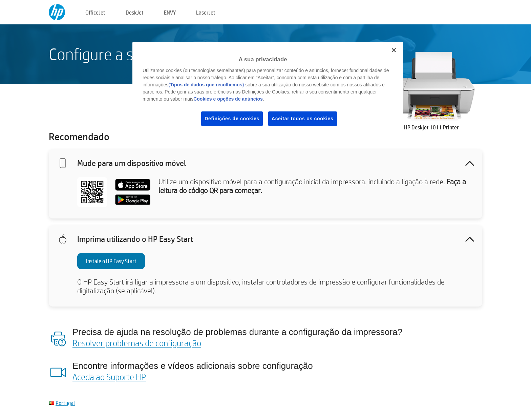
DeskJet (135, 12)
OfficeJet (95, 12)
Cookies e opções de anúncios (228, 99)
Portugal (65, 403)
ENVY (170, 12)
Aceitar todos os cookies (303, 119)
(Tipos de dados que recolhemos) (206, 85)
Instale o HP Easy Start (111, 261)
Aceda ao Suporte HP (109, 377)
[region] (268, 89)
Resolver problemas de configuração (137, 343)
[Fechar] (394, 50)
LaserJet (206, 12)
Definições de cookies (232, 119)
